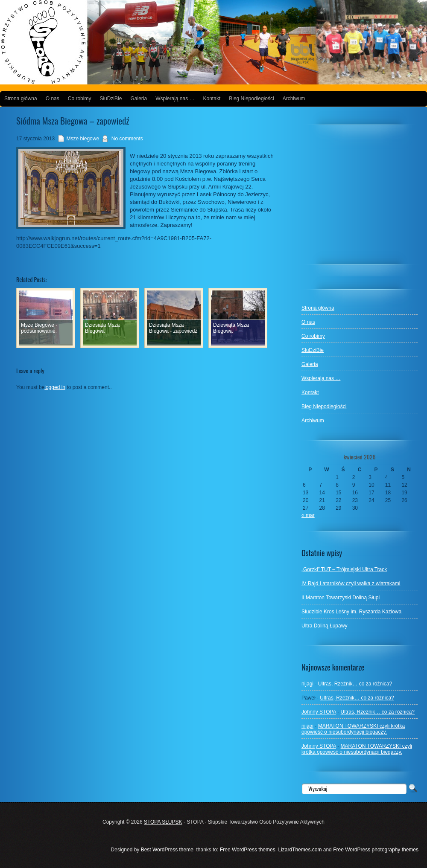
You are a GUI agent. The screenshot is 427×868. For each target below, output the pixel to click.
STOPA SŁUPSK (163, 822)
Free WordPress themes (248, 850)
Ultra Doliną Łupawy (324, 626)
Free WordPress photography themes (376, 850)
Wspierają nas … (175, 99)
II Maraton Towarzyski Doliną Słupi (341, 598)
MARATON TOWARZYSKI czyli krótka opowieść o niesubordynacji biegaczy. (353, 729)
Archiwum (294, 99)
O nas (53, 99)
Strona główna (21, 99)
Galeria (139, 99)
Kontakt (212, 99)
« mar (308, 515)
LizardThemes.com (300, 850)
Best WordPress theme (167, 850)
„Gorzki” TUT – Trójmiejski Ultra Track (344, 569)
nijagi (307, 684)
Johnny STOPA (319, 712)
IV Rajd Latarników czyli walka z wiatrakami (351, 584)
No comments (127, 139)
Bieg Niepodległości (251, 99)
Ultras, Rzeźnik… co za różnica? (355, 684)
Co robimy (80, 99)
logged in (55, 387)
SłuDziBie (111, 99)
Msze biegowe (83, 139)
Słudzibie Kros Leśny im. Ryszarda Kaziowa (351, 612)
